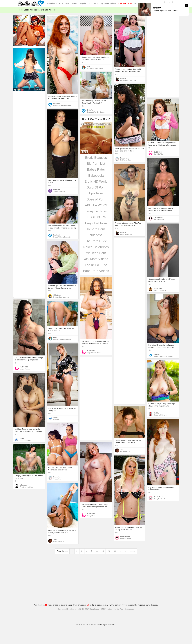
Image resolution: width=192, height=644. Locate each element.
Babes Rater (96, 169)
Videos (74, 3)
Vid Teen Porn (96, 253)
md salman (158, 288)
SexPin (156, 413)
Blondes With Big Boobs (96, 112)
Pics (61, 3)
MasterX (123, 78)
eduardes (23, 485)
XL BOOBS (158, 152)
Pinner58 (57, 190)
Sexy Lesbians (25, 440)
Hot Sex (56, 420)
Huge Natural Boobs (94, 353)
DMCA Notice (106, 609)
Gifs (67, 3)
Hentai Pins (118, 609)
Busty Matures (159, 219)
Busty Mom (91, 516)
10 (103, 551)
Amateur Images (59, 192)
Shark (56, 418)
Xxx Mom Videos (96, 259)
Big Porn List (96, 164)
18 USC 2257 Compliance (88, 609)
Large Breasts (25, 369)
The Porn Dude (96, 241)
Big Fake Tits (158, 154)
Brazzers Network (160, 415)
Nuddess (96, 235)
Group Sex (57, 479)
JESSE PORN (96, 217)
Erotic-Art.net (94, 624)
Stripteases (129, 609)
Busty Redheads (160, 499)
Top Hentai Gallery (108, 3)
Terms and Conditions (67, 609)
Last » (133, 551)
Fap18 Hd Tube (96, 265)
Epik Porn (96, 193)
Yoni (122, 449)
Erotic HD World (96, 181)
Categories (51, 3)
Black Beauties (59, 542)
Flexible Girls (125, 451)
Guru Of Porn (96, 187)
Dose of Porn (96, 199)
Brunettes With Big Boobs (163, 356)
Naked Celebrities (96, 247)
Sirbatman (57, 295)
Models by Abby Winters (96, 68)
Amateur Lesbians (27, 487)
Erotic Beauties (96, 158)
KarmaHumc (125, 158)
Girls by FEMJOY (160, 290)
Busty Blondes (126, 539)
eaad (89, 66)
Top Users (93, 3)
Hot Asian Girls (126, 160)
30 (115, 551)
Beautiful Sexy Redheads (63, 105)
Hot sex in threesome (61, 297)
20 (109, 551)
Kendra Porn (96, 229)
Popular (83, 3)
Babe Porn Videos (96, 271)
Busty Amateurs (126, 234)
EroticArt (57, 104)
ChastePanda (159, 217)
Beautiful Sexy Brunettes (62, 237)
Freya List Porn (96, 223)
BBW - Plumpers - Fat (128, 80)
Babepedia (96, 176)
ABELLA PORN (96, 205)
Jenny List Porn (96, 211)
